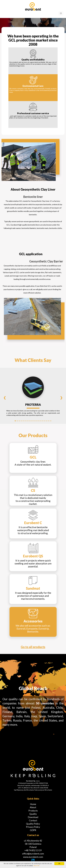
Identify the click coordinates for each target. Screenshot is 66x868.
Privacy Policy (33, 827)
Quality (33, 814)
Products (33, 811)
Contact (33, 820)
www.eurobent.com (33, 857)
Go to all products (33, 647)
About (33, 807)
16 (45, 421)
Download (33, 817)
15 (43, 421)
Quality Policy (33, 824)
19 (51, 421)
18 (49, 421)
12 (37, 421)
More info (37, 866)
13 (39, 421)
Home (33, 804)
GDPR (33, 830)
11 (35, 421)
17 (47, 421)
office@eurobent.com (33, 854)
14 (41, 421)
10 (33, 421)
